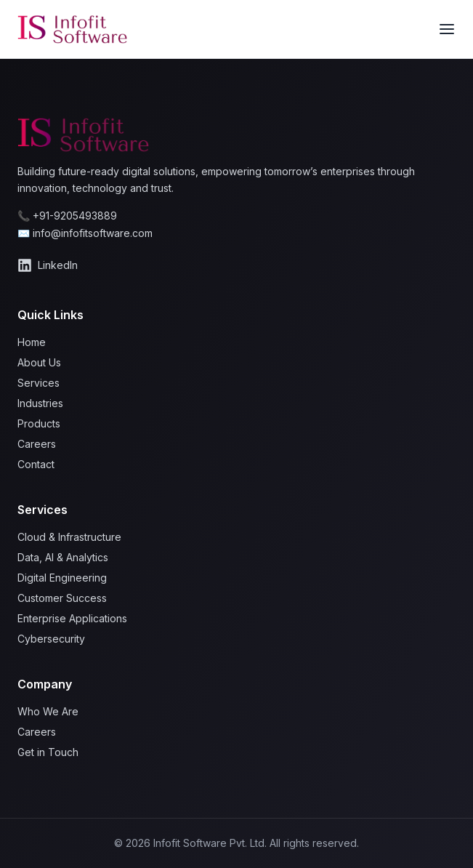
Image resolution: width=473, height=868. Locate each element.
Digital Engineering (62, 578)
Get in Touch (48, 752)
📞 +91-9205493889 (67, 216)
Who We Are (48, 711)
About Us (39, 362)
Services (39, 383)
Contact (36, 464)
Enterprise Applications (72, 618)
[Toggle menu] (447, 29)
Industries (40, 403)
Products (39, 423)
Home (32, 342)
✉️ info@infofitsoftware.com (85, 233)
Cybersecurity (51, 639)
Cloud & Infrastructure (69, 537)
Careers (37, 444)
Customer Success (62, 598)
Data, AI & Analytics (63, 557)
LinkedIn (48, 265)
